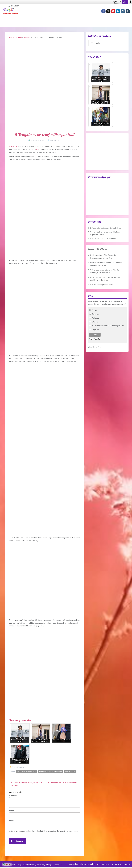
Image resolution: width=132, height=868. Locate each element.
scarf (38, 149)
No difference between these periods (108, 326)
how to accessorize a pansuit (26, 772)
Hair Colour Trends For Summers (103, 239)
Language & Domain (117, 2)
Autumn (95, 318)
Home (12, 37)
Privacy (90, 864)
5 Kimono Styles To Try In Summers (63, 783)
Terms (96, 864)
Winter (95, 322)
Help (84, 864)
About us (72, 864)
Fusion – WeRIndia (98, 249)
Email (12, 821)
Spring (95, 310)
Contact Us (127, 864)
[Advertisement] (66, 21)
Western (27, 37)
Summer (95, 314)
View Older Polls (95, 347)
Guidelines (103, 864)
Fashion (19, 37)
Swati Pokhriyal (55, 140)
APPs (125, 2)
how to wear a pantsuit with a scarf (51, 772)
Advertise (118, 864)
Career (79, 864)
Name (12, 810)
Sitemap (111, 864)
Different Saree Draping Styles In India (106, 228)
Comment (14, 795)
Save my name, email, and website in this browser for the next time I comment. (45, 831)
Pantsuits (13, 146)
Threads (95, 43)
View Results (95, 339)
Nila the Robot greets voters (102, 285)
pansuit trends (70, 772)
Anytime (96, 330)
